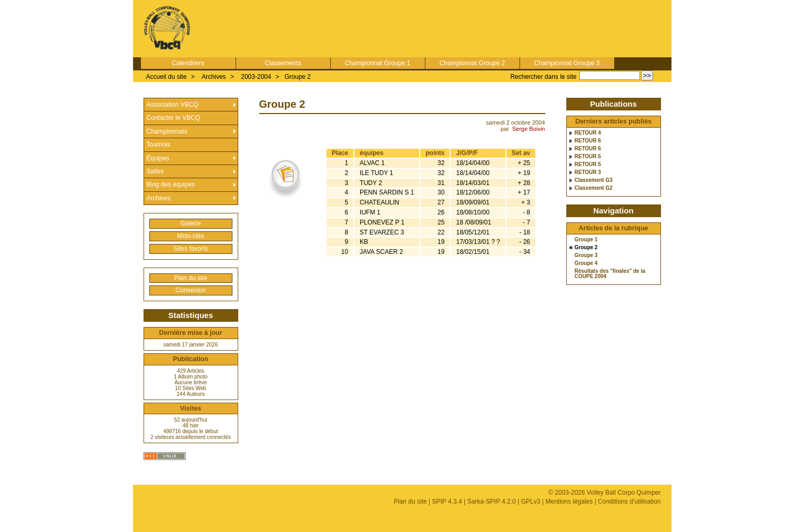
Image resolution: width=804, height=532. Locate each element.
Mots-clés (191, 236)
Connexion (191, 290)
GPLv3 (531, 502)
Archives (214, 77)
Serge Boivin (529, 129)
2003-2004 (256, 77)
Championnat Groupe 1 (378, 63)
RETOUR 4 (588, 133)
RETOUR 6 (588, 141)
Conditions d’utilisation (629, 502)
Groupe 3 (586, 255)
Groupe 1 (586, 240)
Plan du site (191, 278)
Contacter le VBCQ (174, 118)
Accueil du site (166, 77)
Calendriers (188, 63)
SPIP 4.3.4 (447, 502)
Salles (155, 171)
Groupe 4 (586, 263)
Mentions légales (569, 502)
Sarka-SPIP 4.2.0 (491, 502)
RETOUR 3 (588, 172)
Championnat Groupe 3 (567, 63)
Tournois (159, 145)
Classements (283, 63)
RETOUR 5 (588, 157)
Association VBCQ (173, 105)
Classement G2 (594, 188)
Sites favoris (191, 249)
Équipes (158, 158)
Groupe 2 (298, 77)
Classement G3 (594, 180)
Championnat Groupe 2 (472, 63)
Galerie (191, 223)
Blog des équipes (171, 185)
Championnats (167, 131)
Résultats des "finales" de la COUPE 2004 (610, 274)
